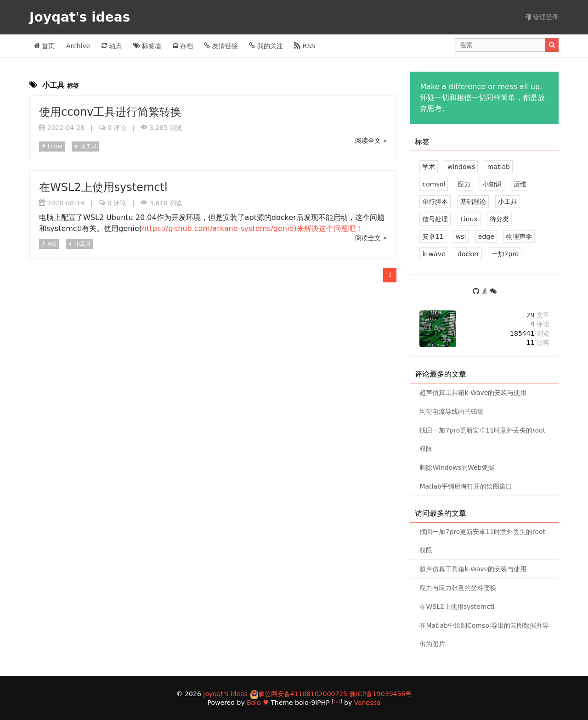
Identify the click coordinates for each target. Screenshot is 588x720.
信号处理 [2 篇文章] (435, 219)
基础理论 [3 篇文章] (473, 202)
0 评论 (117, 128)
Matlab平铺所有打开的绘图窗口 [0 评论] (466, 486)
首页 (44, 46)
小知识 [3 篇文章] (492, 184)
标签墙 (147, 46)
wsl (51, 244)
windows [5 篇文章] (461, 167)
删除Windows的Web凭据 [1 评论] (457, 467)
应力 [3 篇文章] (464, 184)
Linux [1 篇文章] (469, 219)
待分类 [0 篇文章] (499, 219)
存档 (183, 46)
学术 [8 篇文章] (429, 167)
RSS (305, 46)
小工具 (88, 146)
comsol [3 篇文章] (434, 184)
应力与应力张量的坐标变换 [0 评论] (458, 588)
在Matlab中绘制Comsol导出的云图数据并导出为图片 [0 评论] (484, 635)
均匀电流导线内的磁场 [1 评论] (452, 411)
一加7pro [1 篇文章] (505, 254)
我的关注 (266, 46)
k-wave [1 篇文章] (434, 254)
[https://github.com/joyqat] (477, 292)
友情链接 (221, 46)
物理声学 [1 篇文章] (519, 236)
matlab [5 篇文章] (499, 167)
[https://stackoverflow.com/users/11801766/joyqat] (486, 292)
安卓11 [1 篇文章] (433, 236)
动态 (112, 46)
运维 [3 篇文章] (520, 184)
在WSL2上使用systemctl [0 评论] (457, 607)
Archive (78, 46)
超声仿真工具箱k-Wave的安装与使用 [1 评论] (473, 393)
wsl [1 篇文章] (461, 236)
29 (538, 315)
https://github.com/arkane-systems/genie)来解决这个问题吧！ (252, 228)
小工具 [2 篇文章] (508, 202)
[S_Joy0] (493, 292)
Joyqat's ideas (82, 17)
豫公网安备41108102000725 (303, 694)
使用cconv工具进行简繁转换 (110, 112)
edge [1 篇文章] (486, 236)
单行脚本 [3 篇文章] (435, 202)
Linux (54, 146)
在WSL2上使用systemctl (103, 187)
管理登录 (542, 17)
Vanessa (367, 703)
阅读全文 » (371, 141)
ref (337, 701)
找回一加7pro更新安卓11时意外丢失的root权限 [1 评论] (482, 439)
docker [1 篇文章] (468, 254)
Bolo (254, 703)
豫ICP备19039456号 (381, 694)
